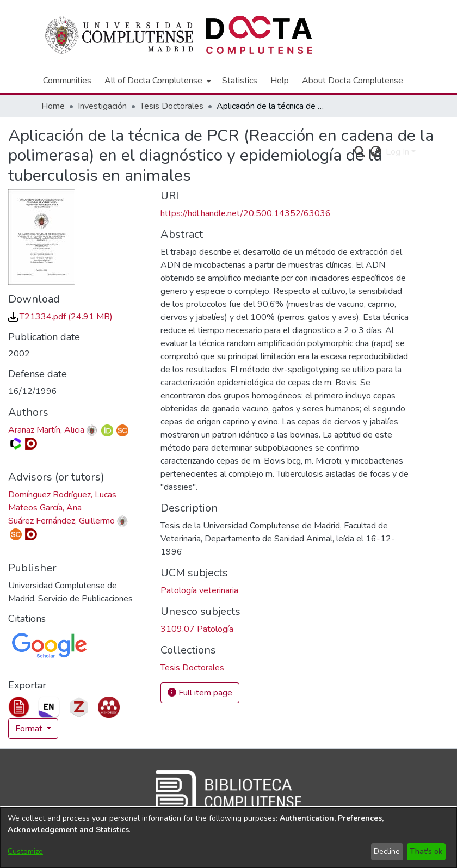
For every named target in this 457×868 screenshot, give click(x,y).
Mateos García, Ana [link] (45, 508)
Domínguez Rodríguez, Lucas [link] (62, 495)
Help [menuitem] (280, 81)
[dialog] (228, 838)
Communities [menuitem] (67, 81)
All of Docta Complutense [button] (153, 81)
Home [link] (53, 106)
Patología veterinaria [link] (199, 590)
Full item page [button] (200, 693)
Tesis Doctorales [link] (172, 106)
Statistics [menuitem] (240, 81)
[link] (60, 317)
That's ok (426, 851)
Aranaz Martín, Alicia (46, 430)
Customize (25, 851)
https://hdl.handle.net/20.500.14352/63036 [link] (246, 213)
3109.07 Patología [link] (197, 629)
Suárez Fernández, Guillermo (61, 521)
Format (30, 729)
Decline (387, 851)
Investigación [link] (102, 106)
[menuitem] (157, 81)
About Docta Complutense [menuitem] (353, 81)
